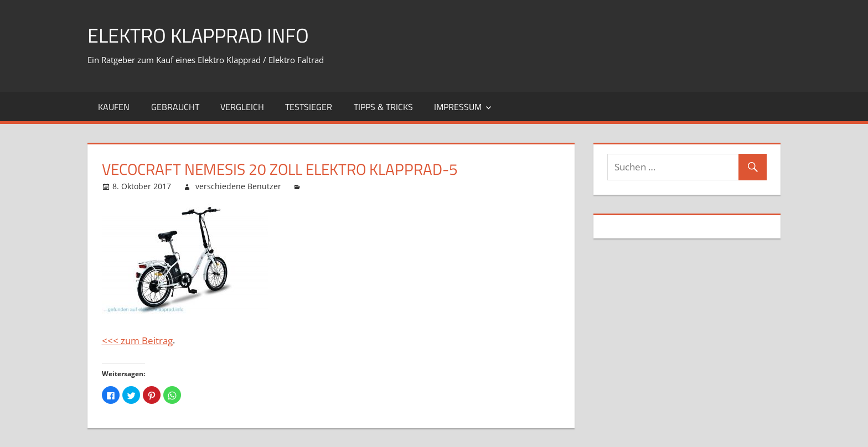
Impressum (458, 107)
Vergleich (242, 107)
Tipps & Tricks (383, 107)
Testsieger (309, 107)
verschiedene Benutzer (238, 186)
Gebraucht (175, 107)
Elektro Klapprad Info (198, 35)
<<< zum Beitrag (137, 341)
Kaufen (114, 107)
